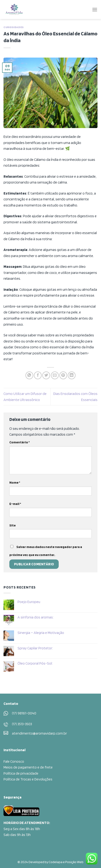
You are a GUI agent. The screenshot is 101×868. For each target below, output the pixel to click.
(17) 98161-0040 (24, 713)
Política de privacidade (21, 773)
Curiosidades (14, 27)
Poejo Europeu (29, 602)
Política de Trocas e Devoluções (28, 779)
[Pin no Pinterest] (63, 375)
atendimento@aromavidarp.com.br (39, 733)
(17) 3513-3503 (22, 724)
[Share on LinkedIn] (72, 375)
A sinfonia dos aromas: (36, 617)
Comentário (20, 442)
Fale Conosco (14, 761)
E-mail (15, 504)
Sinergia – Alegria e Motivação (41, 633)
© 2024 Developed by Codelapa (40, 862)
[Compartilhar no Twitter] (46, 375)
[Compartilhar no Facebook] (38, 375)
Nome (15, 482)
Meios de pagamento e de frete (28, 767)
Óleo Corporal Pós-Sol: (35, 663)
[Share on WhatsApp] (29, 375)
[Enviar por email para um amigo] (55, 375)
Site (13, 525)
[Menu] (95, 9)
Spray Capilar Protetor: (35, 648)
